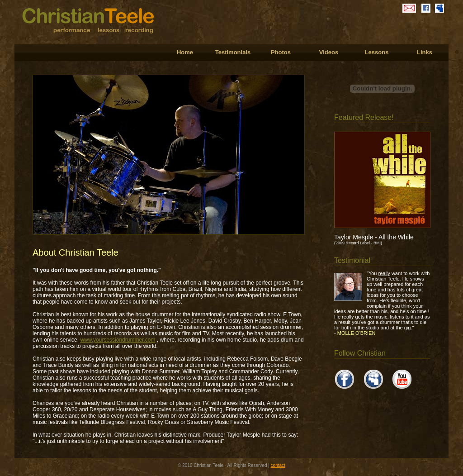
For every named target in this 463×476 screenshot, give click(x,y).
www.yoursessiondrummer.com (118, 340)
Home (185, 52)
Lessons (377, 52)
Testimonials (233, 52)
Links (425, 52)
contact (278, 465)
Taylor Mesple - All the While (374, 237)
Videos (329, 52)
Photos (281, 52)
